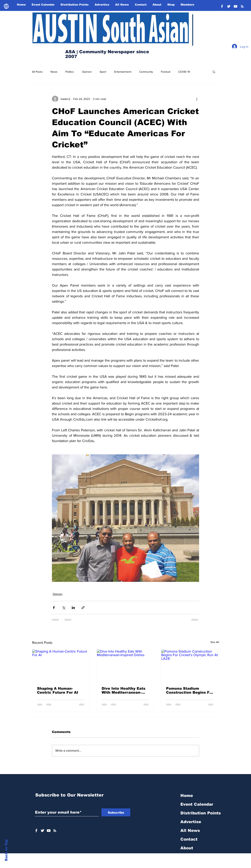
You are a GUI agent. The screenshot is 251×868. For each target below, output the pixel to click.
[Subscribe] (116, 812)
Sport (103, 72)
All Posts (37, 72)
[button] (214, 72)
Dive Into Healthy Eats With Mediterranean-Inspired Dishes (124, 690)
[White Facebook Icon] (36, 831)
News (54, 72)
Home (187, 796)
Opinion (87, 72)
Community (146, 72)
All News (190, 830)
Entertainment (123, 72)
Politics (70, 72)
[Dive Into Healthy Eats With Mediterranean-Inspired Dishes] (126, 666)
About (187, 848)
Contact (189, 839)
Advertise (191, 822)
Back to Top (6, 850)
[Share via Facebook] (54, 608)
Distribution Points (201, 813)
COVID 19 (184, 72)
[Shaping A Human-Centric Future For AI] (61, 666)
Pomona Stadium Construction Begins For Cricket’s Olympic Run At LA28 (190, 690)
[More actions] (197, 99)
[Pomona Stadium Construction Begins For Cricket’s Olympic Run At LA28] (190, 666)
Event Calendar (197, 804)
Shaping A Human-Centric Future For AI (58, 690)
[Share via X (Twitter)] (64, 608)
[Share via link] (83, 608)
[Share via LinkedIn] (73, 608)
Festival (166, 72)
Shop (186, 857)
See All (215, 642)
